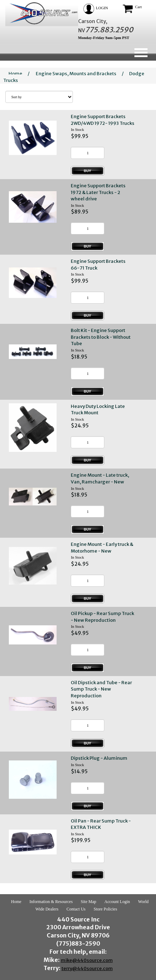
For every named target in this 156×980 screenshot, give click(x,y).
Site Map (88, 902)
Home (15, 74)
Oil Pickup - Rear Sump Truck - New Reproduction (102, 617)
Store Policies (105, 909)
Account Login (117, 902)
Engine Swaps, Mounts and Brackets (76, 74)
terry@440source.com (87, 968)
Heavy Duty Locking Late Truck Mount (98, 410)
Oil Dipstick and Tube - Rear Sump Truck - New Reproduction (101, 689)
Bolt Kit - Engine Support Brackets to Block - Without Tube (101, 337)
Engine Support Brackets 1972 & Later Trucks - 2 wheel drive (98, 192)
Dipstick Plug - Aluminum (99, 758)
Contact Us (76, 909)
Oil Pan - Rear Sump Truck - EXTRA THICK (101, 824)
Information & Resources (51, 902)
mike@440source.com (87, 960)
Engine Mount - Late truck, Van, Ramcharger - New (100, 478)
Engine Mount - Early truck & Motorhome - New (102, 548)
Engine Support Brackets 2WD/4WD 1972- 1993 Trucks (103, 120)
